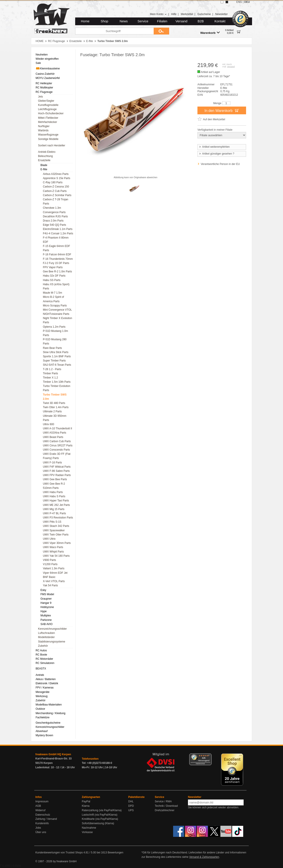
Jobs (38, 828)
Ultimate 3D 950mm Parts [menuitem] (55, 418)
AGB (38, 806)
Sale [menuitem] (38, 63)
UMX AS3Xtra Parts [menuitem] (54, 433)
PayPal (86, 801)
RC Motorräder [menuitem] (44, 659)
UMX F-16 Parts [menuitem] (52, 463)
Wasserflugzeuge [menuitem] (48, 135)
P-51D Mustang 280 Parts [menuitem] (55, 341)
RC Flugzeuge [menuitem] (44, 92)
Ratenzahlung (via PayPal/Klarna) (102, 810)
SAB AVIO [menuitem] (46, 624)
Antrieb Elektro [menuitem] (47, 152)
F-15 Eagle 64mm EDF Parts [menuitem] (56, 248)
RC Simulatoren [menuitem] (45, 663)
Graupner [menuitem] (46, 599)
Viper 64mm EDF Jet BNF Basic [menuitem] (55, 575)
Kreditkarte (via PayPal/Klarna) (100, 819)
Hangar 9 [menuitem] (46, 603)
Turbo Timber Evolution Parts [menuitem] (57, 388)
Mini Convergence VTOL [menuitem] (57, 310)
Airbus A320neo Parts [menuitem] (56, 174)
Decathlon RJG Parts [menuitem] (55, 216)
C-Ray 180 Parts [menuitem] (53, 182)
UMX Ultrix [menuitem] (49, 539)
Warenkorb (210, 33)
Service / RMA (163, 801)
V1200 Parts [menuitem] (50, 564)
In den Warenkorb (222, 110)
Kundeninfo (42, 823)
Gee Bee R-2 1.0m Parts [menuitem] (57, 271)
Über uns (41, 832)
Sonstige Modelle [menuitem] (48, 139)
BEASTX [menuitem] (41, 669)
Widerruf (40, 810)
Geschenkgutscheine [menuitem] (48, 723)
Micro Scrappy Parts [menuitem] (55, 306)
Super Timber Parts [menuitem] (54, 361)
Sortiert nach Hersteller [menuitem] (52, 145)
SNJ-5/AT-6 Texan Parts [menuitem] (57, 365)
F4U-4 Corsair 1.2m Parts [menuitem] (58, 233)
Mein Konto (158, 14)
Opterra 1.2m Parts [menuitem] (54, 327)
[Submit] (161, 31)
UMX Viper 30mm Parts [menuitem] (57, 543)
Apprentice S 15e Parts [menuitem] (56, 178)
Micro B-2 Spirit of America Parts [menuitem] (53, 299)
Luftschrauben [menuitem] (46, 633)
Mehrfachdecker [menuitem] (48, 122)
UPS (131, 810)
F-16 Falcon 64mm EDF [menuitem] (57, 254)
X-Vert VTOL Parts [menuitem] (54, 581)
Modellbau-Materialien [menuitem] (49, 705)
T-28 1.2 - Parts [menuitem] (52, 369)
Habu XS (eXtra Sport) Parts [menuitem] (56, 286)
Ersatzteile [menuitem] (44, 160)
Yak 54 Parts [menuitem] (50, 585)
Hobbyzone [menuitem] (47, 607)
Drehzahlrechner (165, 810)
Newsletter (221, 14)
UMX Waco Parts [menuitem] (53, 547)
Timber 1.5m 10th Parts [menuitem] (57, 382)
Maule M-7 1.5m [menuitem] (53, 293)
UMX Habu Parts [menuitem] (53, 492)
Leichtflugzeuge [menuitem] (47, 109)
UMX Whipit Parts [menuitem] (53, 552)
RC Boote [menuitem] (41, 655)
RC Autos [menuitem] (41, 650)
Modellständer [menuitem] (46, 637)
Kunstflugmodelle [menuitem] (48, 105)
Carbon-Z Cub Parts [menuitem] (55, 191)
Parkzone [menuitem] (46, 620)
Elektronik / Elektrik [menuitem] (47, 683)
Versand (182, 21)
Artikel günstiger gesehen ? (216, 154)
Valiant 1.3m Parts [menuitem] (54, 568)
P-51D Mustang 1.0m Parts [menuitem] (55, 333)
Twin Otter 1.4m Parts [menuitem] (56, 407)
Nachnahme (89, 828)
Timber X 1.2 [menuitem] (50, 378)
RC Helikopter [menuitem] (44, 83)
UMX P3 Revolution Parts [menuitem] (58, 518)
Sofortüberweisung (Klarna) (98, 823)
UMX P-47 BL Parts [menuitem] (54, 513)
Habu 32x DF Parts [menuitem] (54, 276)
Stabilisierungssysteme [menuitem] (52, 642)
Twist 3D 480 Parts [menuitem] (54, 403)
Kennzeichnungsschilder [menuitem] (52, 629)
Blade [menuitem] (44, 165)
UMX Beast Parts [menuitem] (53, 437)
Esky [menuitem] (43, 590)
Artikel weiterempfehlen (214, 147)
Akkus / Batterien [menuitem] (46, 679)
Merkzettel (187, 14)
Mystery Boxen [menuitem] (44, 735)
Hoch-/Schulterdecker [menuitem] (51, 113)
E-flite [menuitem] (44, 169)
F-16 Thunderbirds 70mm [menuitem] (58, 259)
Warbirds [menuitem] (43, 130)
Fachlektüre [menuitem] (43, 717)
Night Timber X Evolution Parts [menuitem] (57, 320)
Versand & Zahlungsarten (204, 857)
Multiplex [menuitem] (46, 616)
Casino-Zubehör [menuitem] (45, 74)
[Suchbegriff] (114, 31)
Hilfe (174, 14)
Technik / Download (166, 806)
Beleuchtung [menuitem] (45, 156)
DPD (131, 806)
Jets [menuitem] (40, 97)
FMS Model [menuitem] (47, 594)
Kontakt (220, 21)
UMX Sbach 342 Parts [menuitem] (56, 526)
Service (143, 21)
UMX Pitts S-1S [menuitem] (52, 522)
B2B (201, 21)
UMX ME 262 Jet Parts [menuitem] (56, 505)
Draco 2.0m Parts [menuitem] (53, 221)
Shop (104, 21)
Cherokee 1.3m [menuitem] (52, 208)
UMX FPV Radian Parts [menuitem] (57, 475)
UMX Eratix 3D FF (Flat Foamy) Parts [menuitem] (57, 456)
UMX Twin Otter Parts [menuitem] (56, 535)
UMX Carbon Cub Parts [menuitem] (57, 441)
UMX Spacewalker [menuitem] (54, 530)
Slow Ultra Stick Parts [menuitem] (56, 352)
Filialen (162, 21)
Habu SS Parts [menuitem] (52, 280)
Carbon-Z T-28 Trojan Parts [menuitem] (56, 202)
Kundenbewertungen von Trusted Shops (59, 853)
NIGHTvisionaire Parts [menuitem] (56, 314)
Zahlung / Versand (46, 819)
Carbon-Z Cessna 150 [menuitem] (56, 187)
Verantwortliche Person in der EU (220, 164)
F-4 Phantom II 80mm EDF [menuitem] (56, 240)
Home (85, 21)
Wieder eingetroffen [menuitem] (47, 59)
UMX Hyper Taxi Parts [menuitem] (56, 501)
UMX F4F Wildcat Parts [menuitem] (57, 467)
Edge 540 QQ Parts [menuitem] (54, 225)
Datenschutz (43, 815)
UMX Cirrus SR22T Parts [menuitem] (58, 445)
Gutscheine (204, 14)
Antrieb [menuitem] (40, 675)
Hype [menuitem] (44, 611)
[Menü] (209, 756)
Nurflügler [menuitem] (44, 126)
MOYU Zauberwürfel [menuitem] (48, 78)
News (124, 21)
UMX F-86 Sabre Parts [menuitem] (56, 471)
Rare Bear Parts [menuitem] (52, 348)
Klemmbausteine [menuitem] (48, 68)
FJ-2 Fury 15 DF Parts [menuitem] (56, 263)
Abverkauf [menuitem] (42, 731)
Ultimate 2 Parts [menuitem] (52, 411)
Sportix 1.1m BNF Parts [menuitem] (57, 356)
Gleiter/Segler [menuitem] (46, 101)
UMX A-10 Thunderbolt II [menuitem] (57, 428)
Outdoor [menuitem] (40, 709)
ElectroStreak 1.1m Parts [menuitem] (58, 229)
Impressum (42, 801)
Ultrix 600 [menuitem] (49, 424)
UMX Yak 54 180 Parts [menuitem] (56, 556)
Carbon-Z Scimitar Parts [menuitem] (57, 195)
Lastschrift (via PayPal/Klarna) (100, 815)
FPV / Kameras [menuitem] (45, 688)
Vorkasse (87, 832)
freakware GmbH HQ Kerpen (53, 754)
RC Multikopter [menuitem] (44, 88)
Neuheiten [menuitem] (42, 55)
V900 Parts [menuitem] (49, 560)
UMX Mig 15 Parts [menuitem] (54, 509)
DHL (131, 801)
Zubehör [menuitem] (43, 646)
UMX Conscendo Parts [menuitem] (56, 450)
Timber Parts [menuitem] (50, 373)
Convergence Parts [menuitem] (54, 212)
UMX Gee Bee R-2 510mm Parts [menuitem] (54, 486)
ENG (239, 2)
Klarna (86, 806)
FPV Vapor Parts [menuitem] (53, 267)
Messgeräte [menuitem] (43, 692)
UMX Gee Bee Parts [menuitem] (55, 479)
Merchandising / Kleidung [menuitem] (51, 713)
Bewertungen (116, 853)
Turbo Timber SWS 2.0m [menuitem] (55, 397)
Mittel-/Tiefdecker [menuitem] (48, 118)
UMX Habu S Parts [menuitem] (54, 496)
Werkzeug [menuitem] (42, 696)
